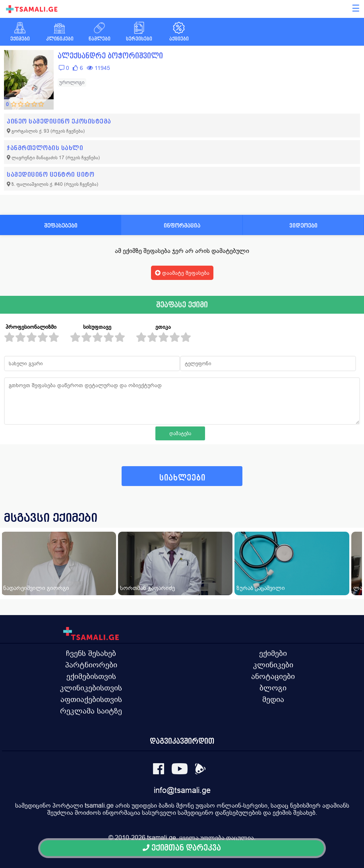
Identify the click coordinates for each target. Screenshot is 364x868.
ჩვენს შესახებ (91, 653)
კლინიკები (273, 665)
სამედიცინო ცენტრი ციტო (50, 175)
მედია (273, 699)
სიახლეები (182, 478)
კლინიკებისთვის (91, 688)
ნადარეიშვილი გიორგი (36, 588)
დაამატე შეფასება (182, 273)
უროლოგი (72, 82)
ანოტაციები (273, 676)
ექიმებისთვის (91, 676)
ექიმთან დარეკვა (182, 848)
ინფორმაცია (182, 225)
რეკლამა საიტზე (91, 711)
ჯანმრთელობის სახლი (45, 148)
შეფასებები (61, 225)
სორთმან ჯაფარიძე (147, 588)
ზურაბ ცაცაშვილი (261, 588)
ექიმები (273, 653)
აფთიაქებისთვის (91, 699)
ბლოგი (273, 688)
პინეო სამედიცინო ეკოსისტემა (59, 121)
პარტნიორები (91, 665)
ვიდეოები (303, 225)
